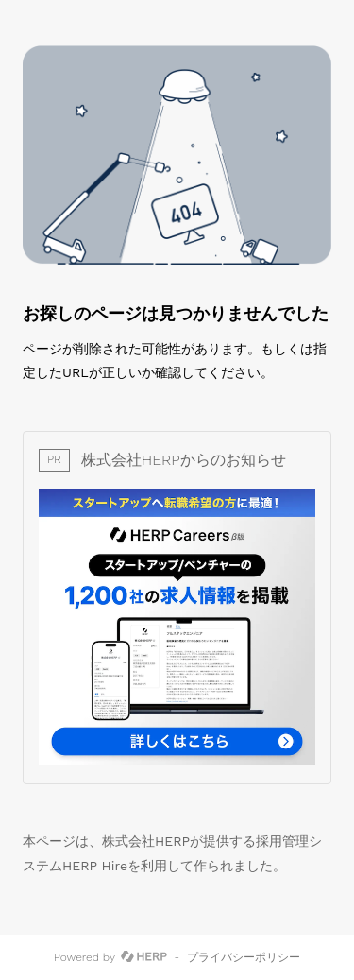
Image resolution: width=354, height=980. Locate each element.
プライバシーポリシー (244, 957)
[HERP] (144, 957)
